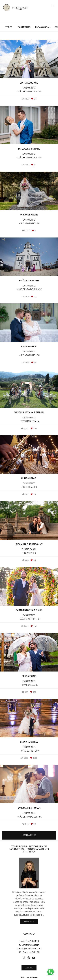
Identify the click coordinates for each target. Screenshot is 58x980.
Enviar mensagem (30, 945)
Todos (9, 27)
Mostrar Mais (29, 835)
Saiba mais (29, 921)
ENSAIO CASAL (43, 27)
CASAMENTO (24, 27)
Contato (29, 968)
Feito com (29, 977)
